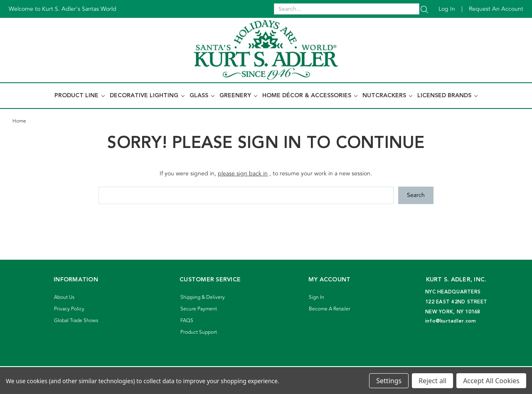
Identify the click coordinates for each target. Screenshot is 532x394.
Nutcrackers (387, 96)
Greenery (238, 96)
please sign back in (243, 174)
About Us (64, 297)
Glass (202, 96)
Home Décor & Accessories (310, 96)
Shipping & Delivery (203, 297)
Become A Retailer (330, 309)
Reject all (432, 381)
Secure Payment (199, 309)
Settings (389, 381)
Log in (447, 9)
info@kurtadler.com (451, 321)
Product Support (199, 332)
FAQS (187, 321)
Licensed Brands (447, 96)
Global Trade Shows (76, 321)
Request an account (496, 9)
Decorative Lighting (147, 96)
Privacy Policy (69, 309)
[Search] (424, 9)
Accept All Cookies (491, 381)
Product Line (80, 96)
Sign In (316, 297)
